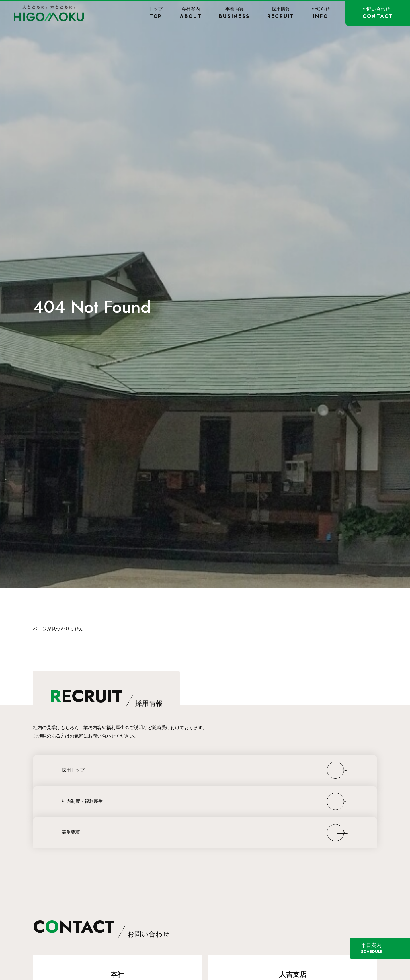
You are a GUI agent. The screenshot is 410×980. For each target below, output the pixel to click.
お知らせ (321, 13)
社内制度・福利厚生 (82, 801)
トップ (156, 13)
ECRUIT (106, 696)
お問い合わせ (378, 13)
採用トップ (73, 770)
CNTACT (101, 927)
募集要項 (71, 832)
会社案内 (191, 13)
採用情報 (281, 13)
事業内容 (234, 13)
